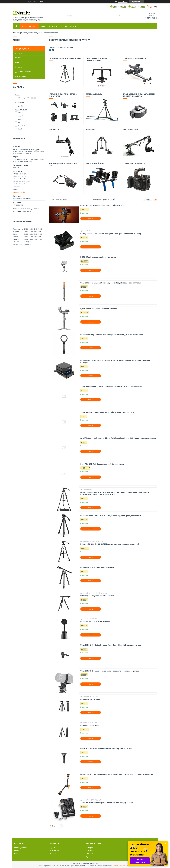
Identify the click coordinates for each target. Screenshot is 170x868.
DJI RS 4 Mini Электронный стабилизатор (99, 309)
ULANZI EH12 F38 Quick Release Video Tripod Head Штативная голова (111, 645)
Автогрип (91, 130)
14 (57, 826)
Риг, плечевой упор (95, 164)
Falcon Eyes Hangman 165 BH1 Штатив (97, 596)
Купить (91, 218)
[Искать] (119, 16)
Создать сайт (31, 2)
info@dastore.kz (19, 192)
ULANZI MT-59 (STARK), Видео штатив (97, 567)
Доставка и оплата (68, 26)
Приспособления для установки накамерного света (139, 95)
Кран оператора (131, 130)
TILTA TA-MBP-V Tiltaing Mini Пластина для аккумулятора (107, 803)
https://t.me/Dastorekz (22, 199)
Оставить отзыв (138, 6)
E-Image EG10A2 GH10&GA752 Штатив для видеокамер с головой (110, 544)
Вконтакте (90, 851)
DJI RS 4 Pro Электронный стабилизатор (98, 257)
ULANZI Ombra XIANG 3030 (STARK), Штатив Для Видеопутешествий (111, 516)
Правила (53, 854)
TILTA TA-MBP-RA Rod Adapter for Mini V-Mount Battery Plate (107, 412)
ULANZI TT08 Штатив (90, 725)
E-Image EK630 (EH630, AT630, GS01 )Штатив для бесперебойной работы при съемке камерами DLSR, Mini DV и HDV (115, 493)
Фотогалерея (21, 76)
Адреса (52, 848)
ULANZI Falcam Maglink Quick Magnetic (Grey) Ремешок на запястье (111, 283)
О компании (54, 851)
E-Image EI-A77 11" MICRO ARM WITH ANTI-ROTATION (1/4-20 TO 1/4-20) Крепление (117, 774)
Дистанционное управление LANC (63, 165)
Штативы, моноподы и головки (65, 59)
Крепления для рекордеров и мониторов (63, 95)
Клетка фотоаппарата (134, 164)
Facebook (90, 854)
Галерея (147, 199)
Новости (19, 53)
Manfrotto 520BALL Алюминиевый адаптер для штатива (106, 749)
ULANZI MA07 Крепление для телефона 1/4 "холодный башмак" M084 (112, 335)
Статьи (18, 58)
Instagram (90, 848)
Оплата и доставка (20, 848)
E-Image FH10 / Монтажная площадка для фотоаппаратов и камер (111, 234)
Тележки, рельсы (94, 94)
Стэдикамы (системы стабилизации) (96, 60)
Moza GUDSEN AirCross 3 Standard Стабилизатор (102, 205)
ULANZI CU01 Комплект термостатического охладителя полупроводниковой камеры (115, 362)
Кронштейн (55, 130)
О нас (43, 26)
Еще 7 (20, 129)
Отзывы (19, 67)
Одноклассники (92, 857)
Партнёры (17, 857)
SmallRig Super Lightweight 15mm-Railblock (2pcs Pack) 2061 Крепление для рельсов (118, 438)
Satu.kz (96, 863)
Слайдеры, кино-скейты (134, 59)
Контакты (53, 26)
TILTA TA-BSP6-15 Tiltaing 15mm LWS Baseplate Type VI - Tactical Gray (111, 386)
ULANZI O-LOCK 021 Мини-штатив (95, 622)
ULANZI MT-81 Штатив (90, 699)
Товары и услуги (29, 26)
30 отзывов (123, 2)
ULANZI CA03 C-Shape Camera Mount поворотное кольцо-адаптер (110, 671)
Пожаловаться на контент (123, 866)
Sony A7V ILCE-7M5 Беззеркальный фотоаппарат (102, 464)
